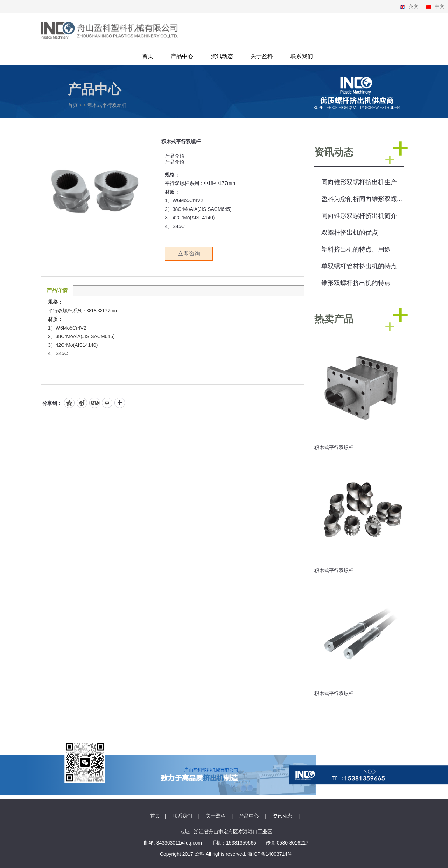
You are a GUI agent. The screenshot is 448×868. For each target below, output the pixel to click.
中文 (440, 6)
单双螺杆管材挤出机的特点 (359, 266)
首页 (148, 56)
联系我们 (302, 56)
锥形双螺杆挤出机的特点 (356, 283)
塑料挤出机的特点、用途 (356, 249)
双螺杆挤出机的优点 (350, 233)
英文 (414, 6)
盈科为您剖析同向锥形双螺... (362, 199)
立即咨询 (189, 253)
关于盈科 (262, 56)
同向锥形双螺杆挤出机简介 (359, 216)
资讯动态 (222, 56)
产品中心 (182, 56)
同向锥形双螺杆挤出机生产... (362, 182)
